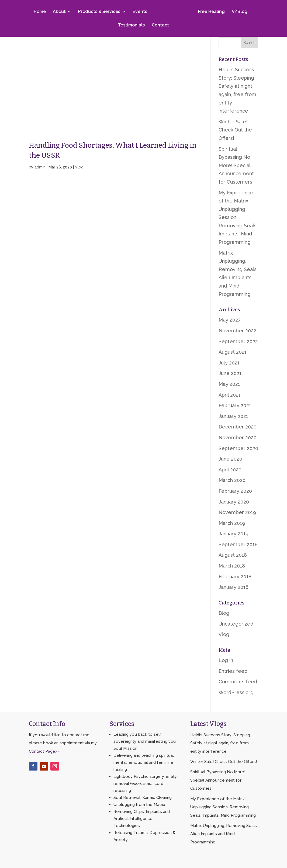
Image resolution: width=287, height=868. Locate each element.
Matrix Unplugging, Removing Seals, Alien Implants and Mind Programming (224, 834)
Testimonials (131, 25)
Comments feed (238, 682)
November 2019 (237, 512)
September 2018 (238, 544)
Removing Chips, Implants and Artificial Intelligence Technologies (142, 819)
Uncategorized (236, 624)
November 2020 (238, 438)
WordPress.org (236, 692)
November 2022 (237, 331)
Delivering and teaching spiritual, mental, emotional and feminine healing (144, 762)
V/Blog (238, 12)
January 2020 (234, 502)
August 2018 (233, 555)
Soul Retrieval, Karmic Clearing (143, 798)
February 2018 (235, 577)
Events (141, 12)
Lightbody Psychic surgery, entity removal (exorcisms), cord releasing (145, 783)
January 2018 (234, 587)
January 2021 (233, 416)
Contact (160, 25)
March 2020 (232, 480)
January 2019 (234, 534)
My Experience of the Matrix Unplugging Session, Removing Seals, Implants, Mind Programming (223, 807)
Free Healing (210, 12)
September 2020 (238, 448)
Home (41, 12)
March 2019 (232, 523)
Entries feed (233, 671)
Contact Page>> (44, 751)
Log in (226, 660)
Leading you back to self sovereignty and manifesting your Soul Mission (145, 741)
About (60, 12)
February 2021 (235, 405)
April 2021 (230, 395)
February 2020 (235, 491)
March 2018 (232, 566)
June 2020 (230, 459)
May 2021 (229, 384)
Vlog (79, 167)
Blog (224, 613)
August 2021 (233, 352)
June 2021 (230, 373)
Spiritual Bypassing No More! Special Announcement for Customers (236, 165)
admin (40, 167)
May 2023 (230, 320)
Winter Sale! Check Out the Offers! (235, 130)
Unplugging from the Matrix (139, 805)
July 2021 (229, 363)
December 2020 (238, 427)
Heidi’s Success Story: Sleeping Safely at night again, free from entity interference (220, 743)
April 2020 (230, 470)
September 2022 (238, 341)
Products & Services (100, 12)
